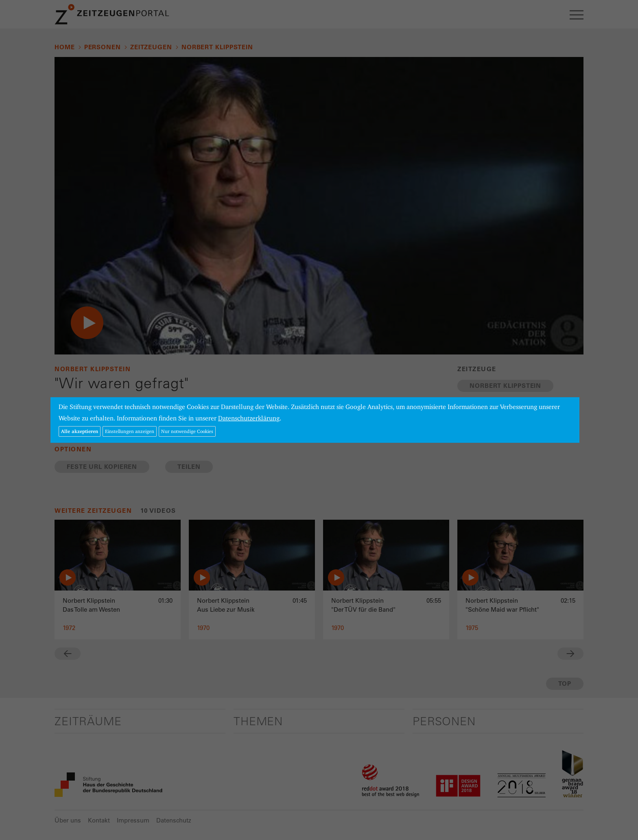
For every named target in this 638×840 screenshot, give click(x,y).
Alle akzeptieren (80, 431)
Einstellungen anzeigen (130, 431)
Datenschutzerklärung (249, 418)
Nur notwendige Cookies (187, 431)
